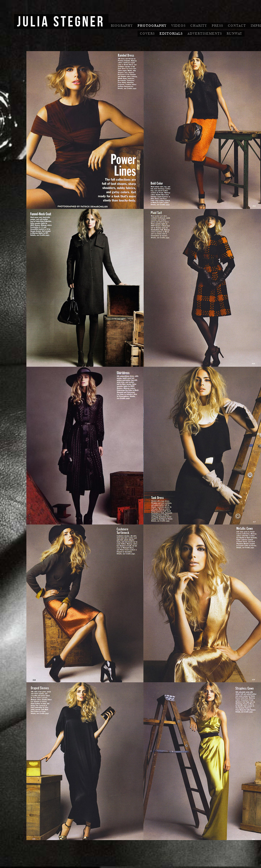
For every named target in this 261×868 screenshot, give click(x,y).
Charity (199, 26)
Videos (178, 26)
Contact (237, 26)
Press (217, 26)
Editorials (171, 34)
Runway (234, 34)
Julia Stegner (61, 22)
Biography (122, 26)
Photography (152, 26)
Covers (147, 34)
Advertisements (205, 34)
